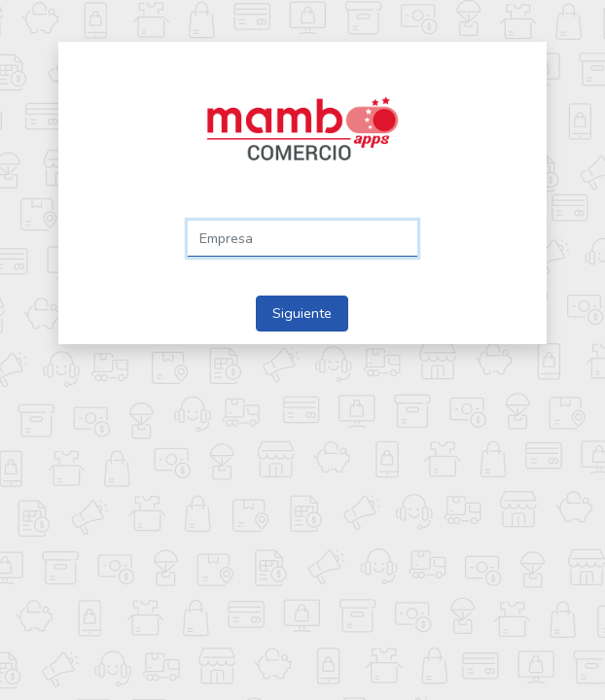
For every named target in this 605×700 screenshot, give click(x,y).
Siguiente (302, 313)
